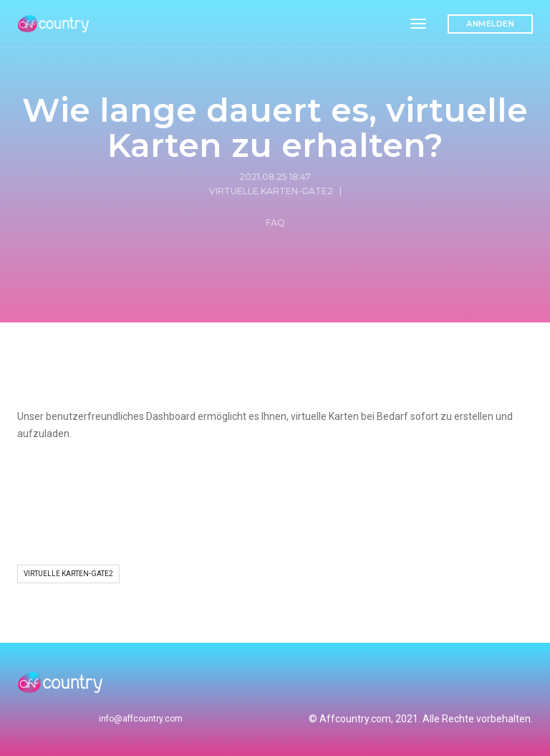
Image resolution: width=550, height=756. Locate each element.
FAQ (275, 223)
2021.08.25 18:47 (275, 177)
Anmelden (490, 24)
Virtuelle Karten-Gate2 (271, 191)
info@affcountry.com (141, 719)
